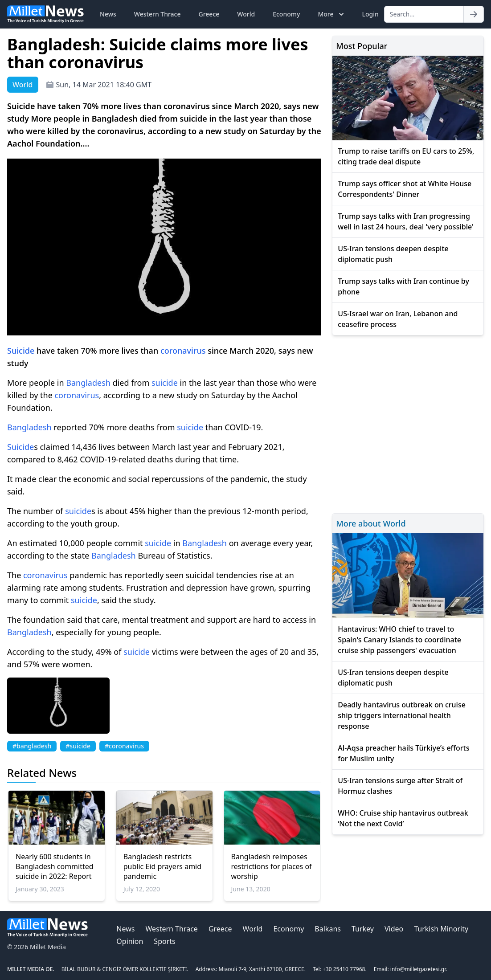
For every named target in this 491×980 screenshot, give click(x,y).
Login (370, 14)
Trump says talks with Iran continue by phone (403, 286)
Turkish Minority (441, 929)
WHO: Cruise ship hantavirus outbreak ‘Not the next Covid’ (403, 818)
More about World (371, 523)
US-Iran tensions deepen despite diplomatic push (393, 254)
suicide (165, 383)
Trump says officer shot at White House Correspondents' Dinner (405, 189)
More (332, 14)
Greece (209, 14)
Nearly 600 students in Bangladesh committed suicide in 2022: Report (55, 866)
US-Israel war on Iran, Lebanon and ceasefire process (398, 319)
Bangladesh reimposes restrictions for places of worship (272, 866)
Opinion (130, 941)
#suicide (78, 746)
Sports (164, 941)
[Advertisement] (408, 423)
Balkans (328, 929)
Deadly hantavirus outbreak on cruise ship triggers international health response (402, 715)
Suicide (21, 351)
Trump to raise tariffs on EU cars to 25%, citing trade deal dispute (406, 156)
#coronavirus (124, 746)
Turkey (363, 929)
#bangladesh (32, 746)
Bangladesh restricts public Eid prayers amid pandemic (162, 866)
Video (394, 929)
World (246, 14)
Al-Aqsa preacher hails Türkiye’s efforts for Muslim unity (403, 753)
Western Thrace (158, 14)
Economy (286, 14)
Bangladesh (88, 383)
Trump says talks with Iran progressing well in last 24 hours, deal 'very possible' (405, 221)
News (108, 14)
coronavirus (183, 351)
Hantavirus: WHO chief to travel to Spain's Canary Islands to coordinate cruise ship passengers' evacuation (399, 640)
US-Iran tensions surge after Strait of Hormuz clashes (400, 786)
